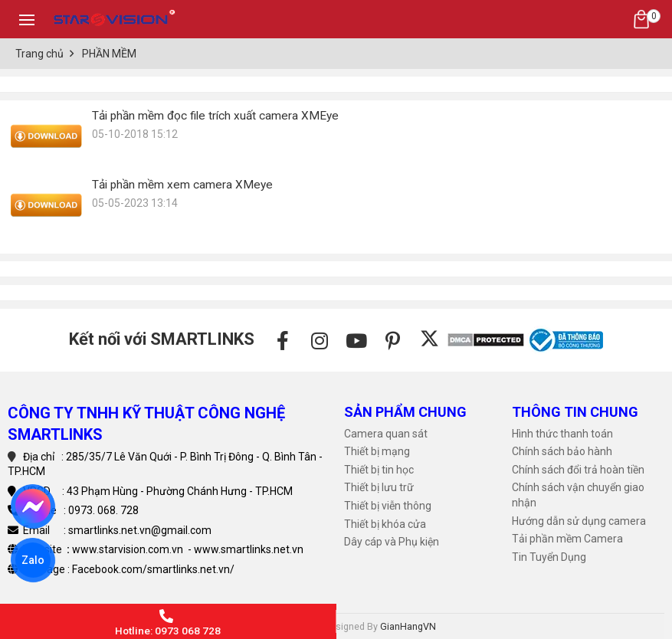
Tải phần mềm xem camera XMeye (182, 185)
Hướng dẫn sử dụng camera (579, 521)
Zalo (33, 560)
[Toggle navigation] (27, 19)
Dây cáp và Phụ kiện (392, 542)
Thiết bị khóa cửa (385, 524)
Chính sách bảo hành (562, 451)
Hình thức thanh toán (562, 434)
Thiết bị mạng (377, 451)
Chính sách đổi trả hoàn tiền (578, 470)
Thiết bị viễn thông (388, 506)
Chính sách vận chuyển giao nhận (578, 495)
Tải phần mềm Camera (567, 539)
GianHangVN (408, 626)
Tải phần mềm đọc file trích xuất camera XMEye (215, 116)
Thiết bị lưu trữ (379, 487)
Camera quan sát (386, 434)
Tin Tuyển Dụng (549, 557)
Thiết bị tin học (379, 470)
